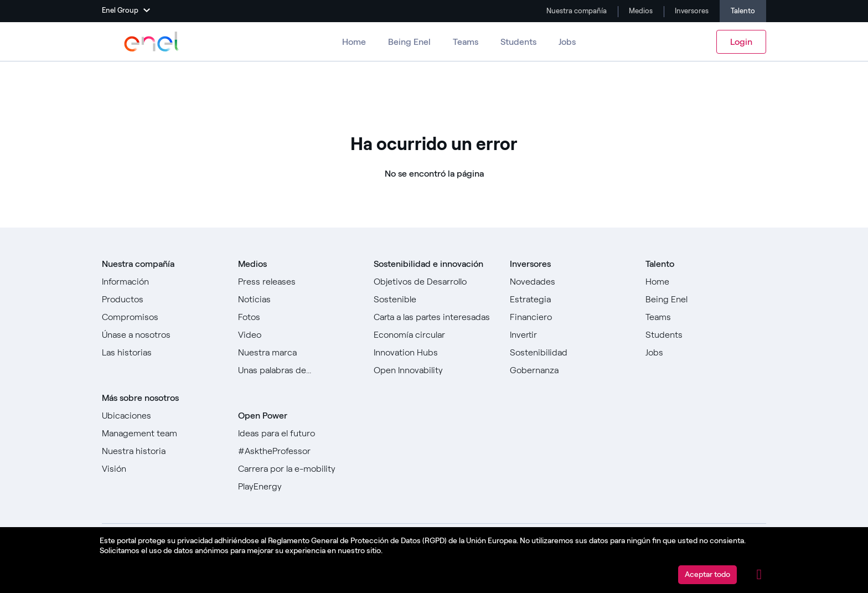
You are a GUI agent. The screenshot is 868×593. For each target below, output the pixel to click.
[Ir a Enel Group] (152, 42)
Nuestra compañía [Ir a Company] (576, 11)
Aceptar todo (707, 574)
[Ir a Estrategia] (570, 300)
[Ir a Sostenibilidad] (570, 353)
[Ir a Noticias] (298, 300)
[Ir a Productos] (162, 300)
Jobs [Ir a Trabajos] (567, 42)
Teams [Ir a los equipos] (466, 42)
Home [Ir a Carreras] (354, 42)
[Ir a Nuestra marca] (298, 353)
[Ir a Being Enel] (706, 300)
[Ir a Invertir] (570, 335)
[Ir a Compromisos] (162, 317)
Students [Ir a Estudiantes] (518, 42)
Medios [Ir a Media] (640, 11)
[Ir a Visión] (162, 469)
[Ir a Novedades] (570, 282)
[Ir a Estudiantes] (706, 335)
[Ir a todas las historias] (162, 353)
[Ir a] (434, 335)
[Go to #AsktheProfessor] (298, 451)
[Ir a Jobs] (706, 353)
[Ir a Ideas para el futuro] (298, 434)
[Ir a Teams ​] (706, 317)
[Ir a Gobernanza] (570, 370)
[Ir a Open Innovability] (434, 370)
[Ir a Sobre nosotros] (162, 282)
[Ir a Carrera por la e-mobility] (298, 469)
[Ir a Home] (706, 282)
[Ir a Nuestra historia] (162, 451)
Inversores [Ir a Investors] (691, 11)
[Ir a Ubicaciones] (162, 416)
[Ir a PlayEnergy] (298, 487)
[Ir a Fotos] (298, 317)
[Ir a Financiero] (570, 317)
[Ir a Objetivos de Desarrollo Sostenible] (434, 291)
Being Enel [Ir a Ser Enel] (409, 42)
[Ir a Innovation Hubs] (434, 353)
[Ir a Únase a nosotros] (162, 335)
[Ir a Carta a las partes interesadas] (434, 317)
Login (741, 42)
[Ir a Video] (298, 335)
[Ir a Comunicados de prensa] (298, 282)
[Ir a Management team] (162, 434)
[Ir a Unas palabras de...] (298, 370)
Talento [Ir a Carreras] (743, 11)
